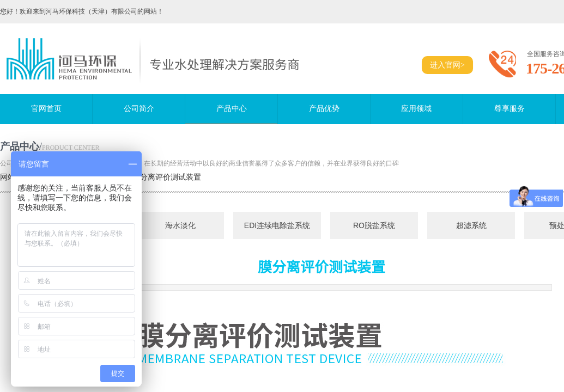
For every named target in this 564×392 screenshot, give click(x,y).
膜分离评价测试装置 (167, 177)
